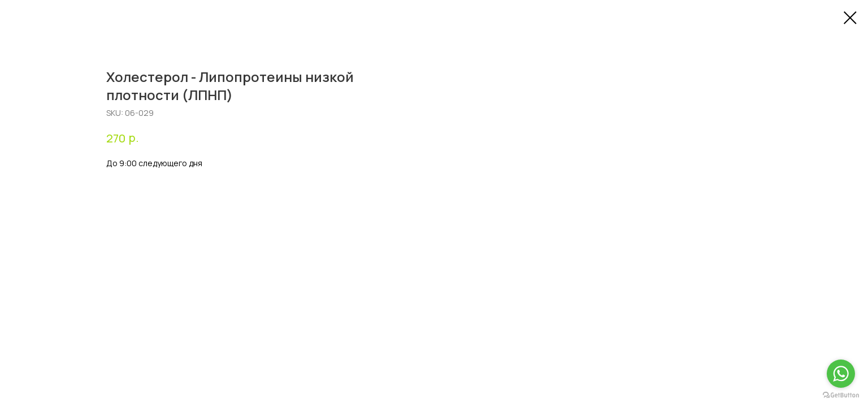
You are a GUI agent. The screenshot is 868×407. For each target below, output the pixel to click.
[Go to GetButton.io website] (841, 395)
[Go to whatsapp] (841, 374)
